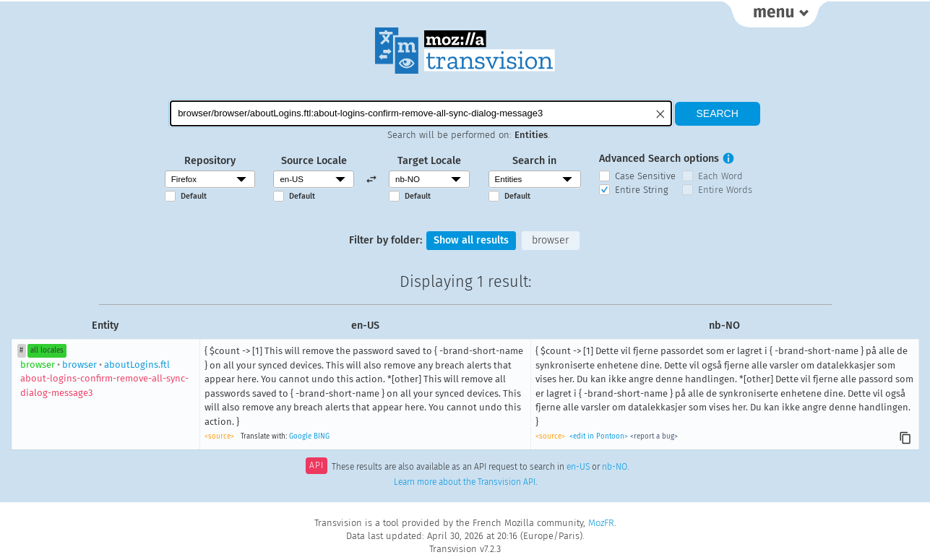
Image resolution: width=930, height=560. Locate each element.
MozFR (601, 523)
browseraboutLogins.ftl (104, 379)
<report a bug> (654, 436)
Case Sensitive (645, 176)
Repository (210, 161)
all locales (47, 350)
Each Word (720, 176)
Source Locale (314, 161)
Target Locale (429, 161)
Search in (534, 161)
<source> (219, 436)
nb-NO (615, 467)
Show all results (471, 240)
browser (550, 240)
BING (322, 436)
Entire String (642, 190)
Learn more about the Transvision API (465, 482)
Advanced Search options (659, 159)
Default (194, 196)
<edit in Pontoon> (599, 436)
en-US (578, 467)
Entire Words (725, 190)
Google (300, 436)
